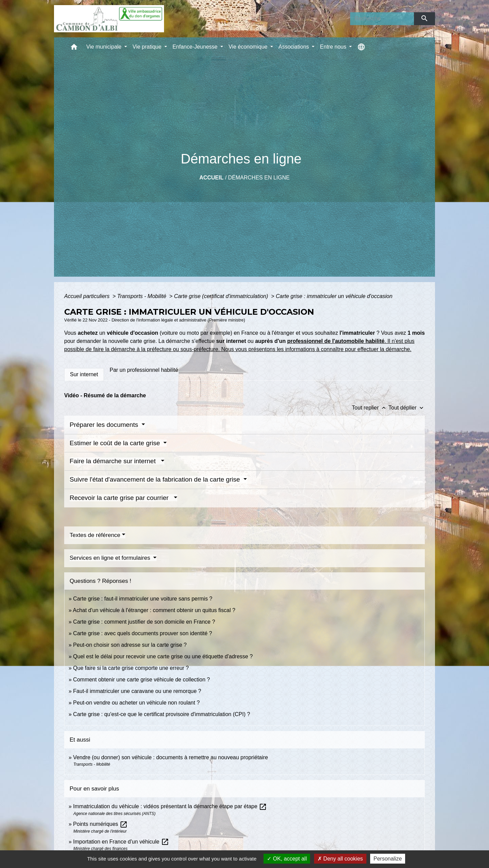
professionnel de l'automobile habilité (336, 341)
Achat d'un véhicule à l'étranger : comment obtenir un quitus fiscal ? (154, 610)
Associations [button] (294, 47)
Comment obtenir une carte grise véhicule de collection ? (141, 680)
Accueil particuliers (88, 296)
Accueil (211, 178)
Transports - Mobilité (142, 296)
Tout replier (370, 408)
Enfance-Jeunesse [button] (196, 47)
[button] (74, 48)
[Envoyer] (425, 19)
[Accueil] (109, 19)
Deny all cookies (340, 859)
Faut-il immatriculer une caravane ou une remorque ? (137, 691)
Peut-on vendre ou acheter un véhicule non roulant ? (136, 703)
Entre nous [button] (334, 47)
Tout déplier (407, 408)
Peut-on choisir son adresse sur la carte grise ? (130, 645)
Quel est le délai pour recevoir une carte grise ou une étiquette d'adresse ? (163, 656)
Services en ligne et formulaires (111, 558)
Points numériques (100, 824)
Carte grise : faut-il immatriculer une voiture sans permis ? (143, 599)
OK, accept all (287, 859)
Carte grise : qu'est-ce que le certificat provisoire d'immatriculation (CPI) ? (161, 714)
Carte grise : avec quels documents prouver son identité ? (143, 633)
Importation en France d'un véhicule (121, 842)
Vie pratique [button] (148, 47)
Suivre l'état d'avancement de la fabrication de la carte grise (156, 479)
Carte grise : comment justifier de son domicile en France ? (144, 622)
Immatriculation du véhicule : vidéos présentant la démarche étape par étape (170, 806)
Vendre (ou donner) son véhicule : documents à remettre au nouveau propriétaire (170, 757)
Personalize (388, 859)
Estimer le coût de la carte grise (116, 443)
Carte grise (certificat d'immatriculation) (222, 296)
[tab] (84, 375)
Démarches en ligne (259, 178)
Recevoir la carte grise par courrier (121, 498)
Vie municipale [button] (105, 47)
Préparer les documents (105, 425)
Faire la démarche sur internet (114, 461)
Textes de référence (95, 535)
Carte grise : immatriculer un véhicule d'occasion (334, 296)
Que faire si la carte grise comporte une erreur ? (131, 668)
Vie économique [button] (249, 47)
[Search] (382, 19)
